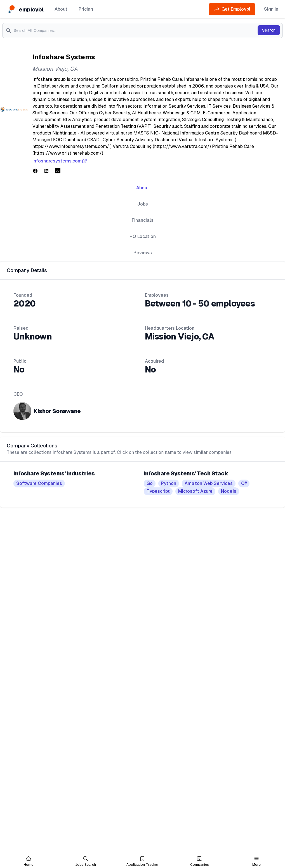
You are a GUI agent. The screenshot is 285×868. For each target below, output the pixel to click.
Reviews (143, 253)
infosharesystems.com (60, 161)
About (61, 9)
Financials (143, 220)
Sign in (271, 9)
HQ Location (143, 236)
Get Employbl (232, 9)
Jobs (143, 204)
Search (269, 30)
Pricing (86, 9)
